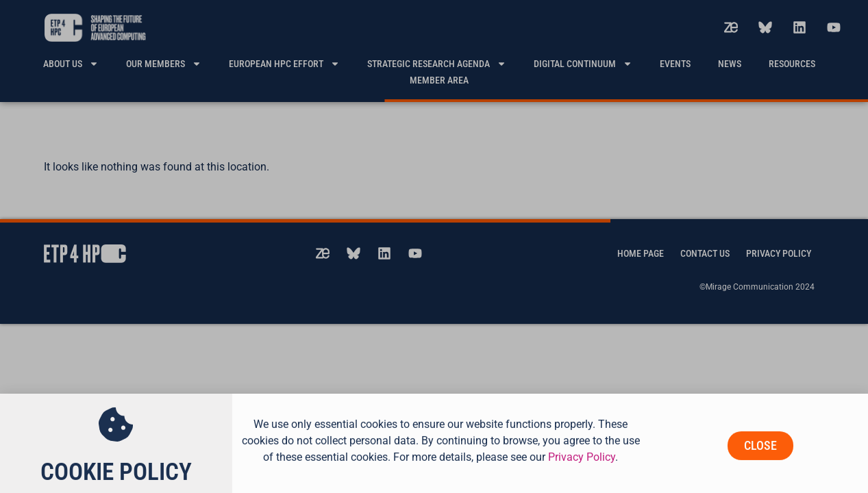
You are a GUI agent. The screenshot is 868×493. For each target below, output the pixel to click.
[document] (434, 246)
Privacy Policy (582, 467)
